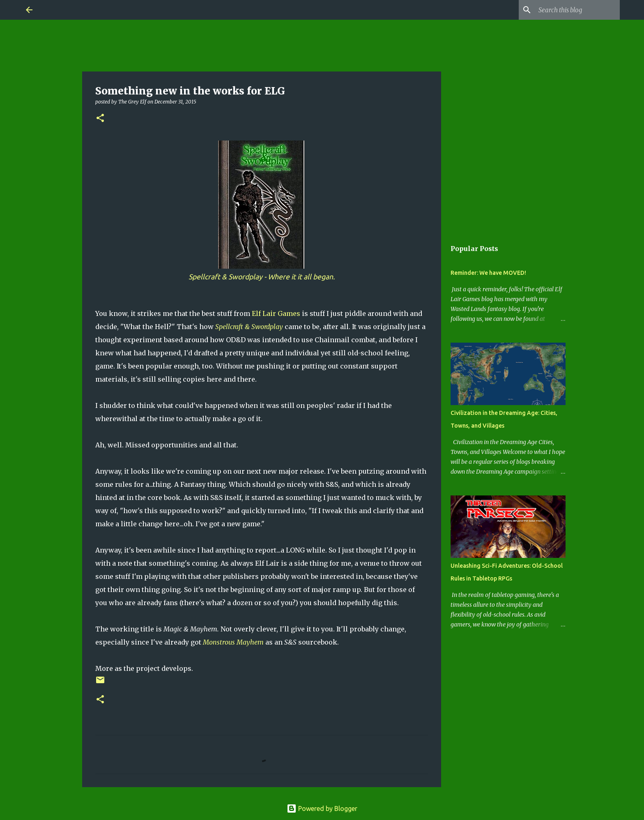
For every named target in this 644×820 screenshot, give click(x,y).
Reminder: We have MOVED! (488, 273)
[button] (100, 119)
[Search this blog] (577, 10)
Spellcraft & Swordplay (249, 327)
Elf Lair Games (276, 313)
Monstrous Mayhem (233, 642)
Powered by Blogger (322, 808)
